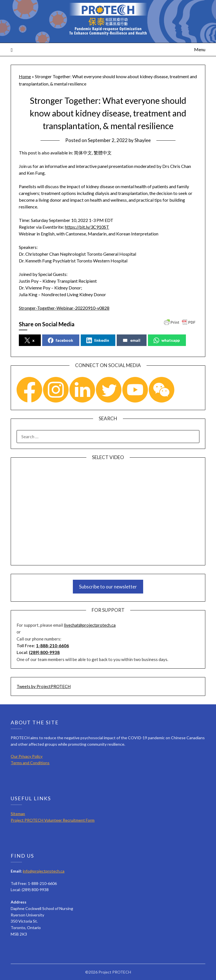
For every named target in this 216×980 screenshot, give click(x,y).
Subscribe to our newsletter (108, 587)
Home (25, 76)
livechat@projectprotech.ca (90, 625)
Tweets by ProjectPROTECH (44, 686)
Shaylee (143, 140)
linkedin (98, 340)
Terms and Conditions (30, 763)
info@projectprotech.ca (44, 871)
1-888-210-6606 (52, 646)
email (131, 340)
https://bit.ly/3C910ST (87, 227)
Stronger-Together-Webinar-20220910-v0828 (64, 308)
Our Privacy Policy (27, 756)
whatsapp (167, 340)
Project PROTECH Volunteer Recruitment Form (53, 820)
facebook (60, 340)
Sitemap (18, 814)
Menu (200, 49)
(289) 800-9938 (44, 652)
